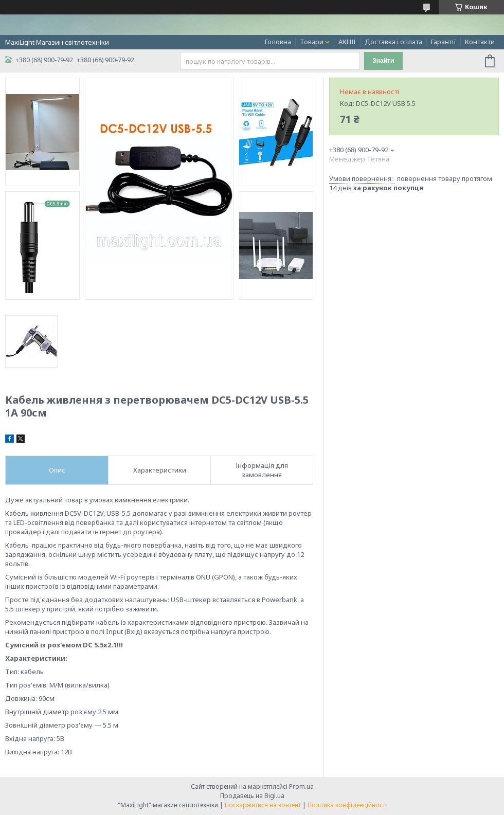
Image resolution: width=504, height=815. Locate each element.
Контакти (480, 42)
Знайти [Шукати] (383, 61)
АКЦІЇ (347, 42)
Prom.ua (301, 786)
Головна (278, 42)
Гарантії (444, 42)
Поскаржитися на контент (263, 805)
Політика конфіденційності (347, 805)
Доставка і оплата (393, 42)
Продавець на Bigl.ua (252, 796)
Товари (312, 42)
